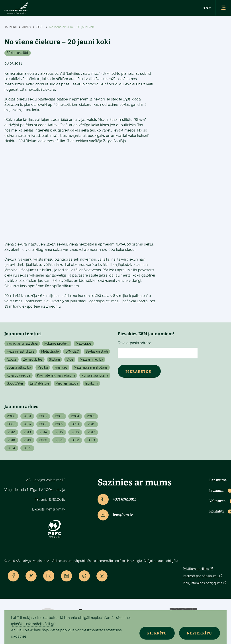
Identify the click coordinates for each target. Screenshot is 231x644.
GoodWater (15, 383)
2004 (75, 416)
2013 (27, 432)
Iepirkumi (91, 383)
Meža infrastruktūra (21, 351)
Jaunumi (216, 491)
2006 (11, 424)
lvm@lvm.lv (56, 509)
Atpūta (12, 359)
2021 (59, 440)
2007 (27, 424)
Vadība (43, 367)
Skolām (54, 359)
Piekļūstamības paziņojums (203, 583)
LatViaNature (40, 383)
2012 (11, 432)
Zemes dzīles (33, 359)
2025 (27, 448)
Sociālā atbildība (19, 367)
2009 (59, 424)
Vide (70, 359)
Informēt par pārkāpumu (201, 576)
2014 (43, 432)
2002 (43, 416)
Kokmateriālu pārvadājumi (56, 375)
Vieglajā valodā (67, 383)
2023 (91, 440)
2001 (27, 416)
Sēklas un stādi (18, 53)
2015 (59, 432)
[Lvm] (16, 8)
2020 (43, 440)
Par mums (218, 480)
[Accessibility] (207, 8)
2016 (75, 432)
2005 (91, 416)
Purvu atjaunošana (95, 375)
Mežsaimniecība (91, 359)
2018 (11, 440)
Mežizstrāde (50, 351)
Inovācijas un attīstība (22, 344)
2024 (11, 448)
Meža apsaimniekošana (91, 367)
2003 (59, 416)
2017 (91, 432)
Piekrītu (157, 633)
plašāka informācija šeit (31, 624)
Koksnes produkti (57, 344)
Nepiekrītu (200, 633)
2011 (91, 424)
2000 (11, 416)
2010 (75, 424)
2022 (75, 440)
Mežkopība (84, 344)
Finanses (61, 367)
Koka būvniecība (19, 375)
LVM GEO (72, 351)
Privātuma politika (196, 569)
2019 (27, 440)
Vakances (217, 501)
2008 (43, 424)
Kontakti (216, 511)
